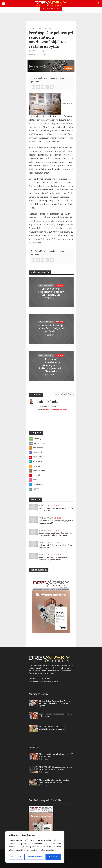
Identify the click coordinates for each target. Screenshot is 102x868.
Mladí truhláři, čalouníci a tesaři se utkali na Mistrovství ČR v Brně (54, 781)
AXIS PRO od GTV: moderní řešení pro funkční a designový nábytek (55, 768)
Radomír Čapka (40, 55)
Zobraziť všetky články (63, 394)
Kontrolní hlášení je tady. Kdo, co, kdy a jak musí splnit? (51, 329)
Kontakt (32, 678)
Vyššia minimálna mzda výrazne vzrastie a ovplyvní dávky (53, 559)
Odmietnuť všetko (34, 857)
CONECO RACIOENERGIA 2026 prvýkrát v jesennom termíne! (52, 728)
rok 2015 (59, 285)
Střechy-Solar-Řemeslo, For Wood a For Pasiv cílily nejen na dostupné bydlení (54, 703)
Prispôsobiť (16, 857)
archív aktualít (36, 29)
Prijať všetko (53, 857)
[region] (35, 847)
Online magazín (44, 678)
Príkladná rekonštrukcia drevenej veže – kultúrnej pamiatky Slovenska (51, 365)
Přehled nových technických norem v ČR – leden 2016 (51, 292)
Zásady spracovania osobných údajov (44, 682)
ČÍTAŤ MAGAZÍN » (51, 9)
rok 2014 (48, 29)
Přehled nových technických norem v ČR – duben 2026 (56, 715)
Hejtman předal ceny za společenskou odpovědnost (55, 546)
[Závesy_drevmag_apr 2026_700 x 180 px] (51, 65)
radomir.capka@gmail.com (55, 410)
